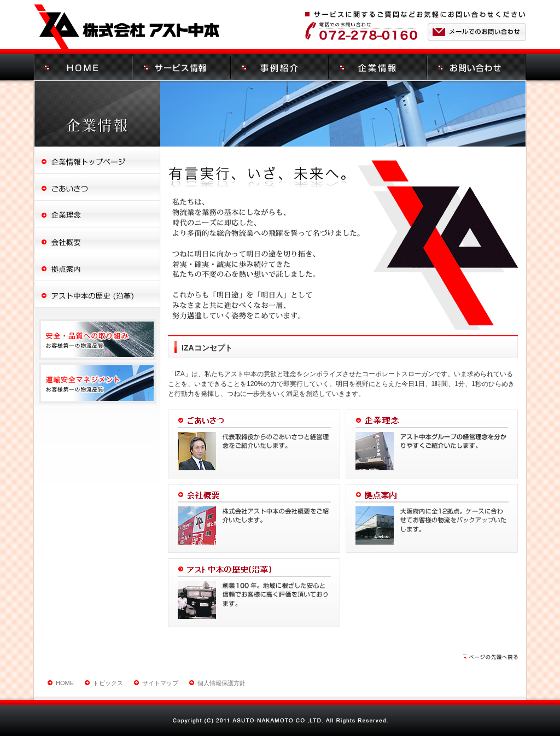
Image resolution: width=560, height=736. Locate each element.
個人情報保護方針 (221, 683)
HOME (65, 683)
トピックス (108, 683)
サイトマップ (160, 683)
